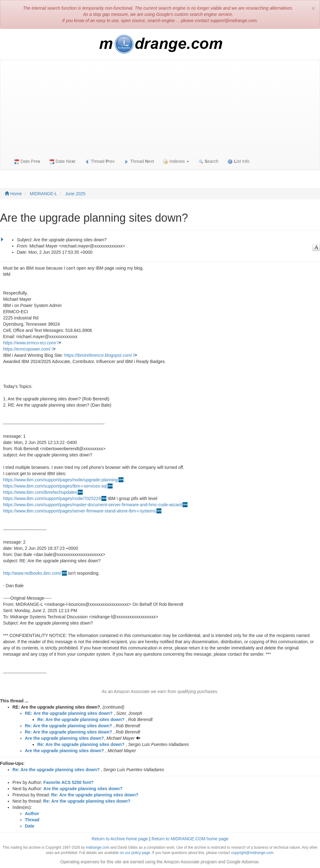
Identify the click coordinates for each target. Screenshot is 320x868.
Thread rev (100, 161)
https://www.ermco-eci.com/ (30, 343)
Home (13, 194)
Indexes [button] (176, 161)
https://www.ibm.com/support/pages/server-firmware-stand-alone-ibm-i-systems (79, 511)
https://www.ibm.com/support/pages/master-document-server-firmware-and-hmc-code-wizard (93, 505)
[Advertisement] (160, 107)
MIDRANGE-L (44, 194)
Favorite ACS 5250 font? (69, 782)
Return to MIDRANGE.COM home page (190, 839)
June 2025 (75, 194)
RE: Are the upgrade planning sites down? (69, 713)
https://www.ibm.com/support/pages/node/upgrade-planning (60, 480)
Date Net (62, 161)
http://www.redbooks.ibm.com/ (32, 573)
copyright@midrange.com (252, 853)
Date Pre (27, 161)
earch (208, 161)
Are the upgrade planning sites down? (64, 738)
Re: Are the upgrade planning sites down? (81, 719)
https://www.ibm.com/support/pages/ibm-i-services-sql (55, 486)
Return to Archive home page (120, 839)
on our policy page (135, 853)
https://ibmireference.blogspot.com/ (98, 355)
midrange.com (97, 847)
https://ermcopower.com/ (27, 349)
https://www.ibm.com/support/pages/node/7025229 (52, 498)
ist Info (239, 161)
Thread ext (139, 161)
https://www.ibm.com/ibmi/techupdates (40, 492)
